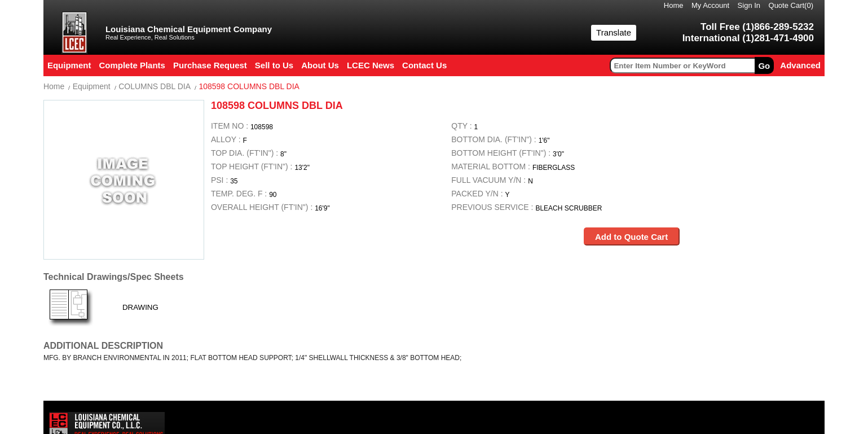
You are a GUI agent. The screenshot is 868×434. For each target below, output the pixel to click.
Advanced (800, 65)
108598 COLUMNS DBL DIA (249, 86)
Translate (614, 32)
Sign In (749, 5)
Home (674, 5)
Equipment (92, 86)
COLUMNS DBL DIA (155, 86)
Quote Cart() (791, 5)
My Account (710, 5)
